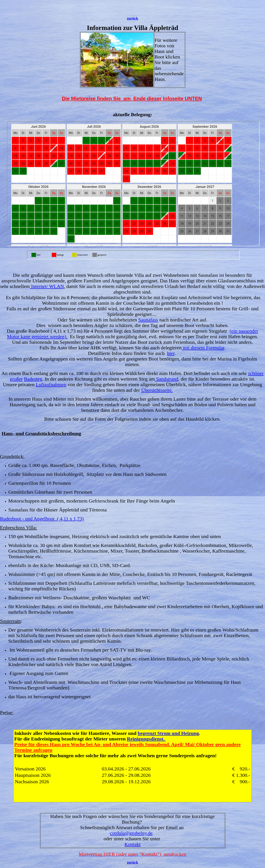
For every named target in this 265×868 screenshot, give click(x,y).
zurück (132, 18)
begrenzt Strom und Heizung (168, 733)
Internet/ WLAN (47, 286)
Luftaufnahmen (51, 384)
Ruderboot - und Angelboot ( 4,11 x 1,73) (42, 519)
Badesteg (33, 379)
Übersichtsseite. (157, 390)
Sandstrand (167, 379)
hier (171, 353)
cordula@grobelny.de (131, 833)
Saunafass (148, 320)
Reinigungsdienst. (146, 739)
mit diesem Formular (203, 348)
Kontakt (132, 844)
